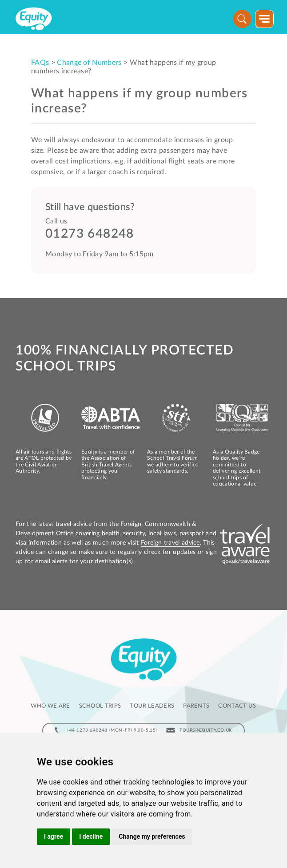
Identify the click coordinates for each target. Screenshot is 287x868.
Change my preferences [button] (152, 836)
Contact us (237, 706)
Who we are (50, 706)
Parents (196, 706)
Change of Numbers (89, 63)
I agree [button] (54, 836)
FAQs (40, 63)
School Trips (100, 706)
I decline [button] (91, 836)
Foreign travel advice (170, 543)
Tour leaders (152, 706)
